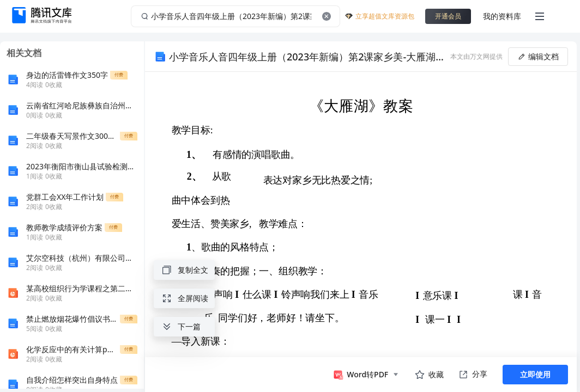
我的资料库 (502, 16)
